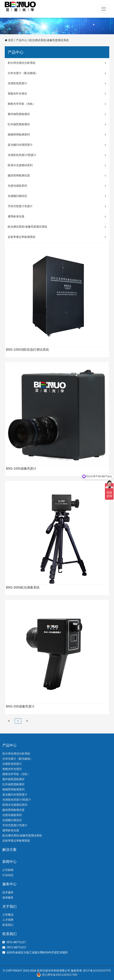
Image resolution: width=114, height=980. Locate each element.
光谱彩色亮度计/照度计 (22, 155)
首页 (11, 40)
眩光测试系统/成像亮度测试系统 (49, 40)
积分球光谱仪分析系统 (22, 63)
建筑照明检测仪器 (19, 175)
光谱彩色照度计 (17, 83)
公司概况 (8, 915)
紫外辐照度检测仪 (19, 114)
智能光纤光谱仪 (17, 94)
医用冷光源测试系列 (20, 165)
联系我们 (8, 925)
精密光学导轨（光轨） (22, 104)
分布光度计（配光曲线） (23, 73)
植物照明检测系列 (19, 134)
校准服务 (8, 897)
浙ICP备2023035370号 (97, 971)
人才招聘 (8, 920)
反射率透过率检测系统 (22, 237)
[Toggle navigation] (104, 9)
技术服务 (8, 892)
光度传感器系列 (17, 186)
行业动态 (8, 875)
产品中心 (22, 40)
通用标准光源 (16, 216)
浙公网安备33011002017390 (57, 975)
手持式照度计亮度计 (20, 206)
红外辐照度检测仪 (19, 124)
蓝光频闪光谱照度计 (20, 145)
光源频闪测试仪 (17, 196)
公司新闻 (8, 870)
